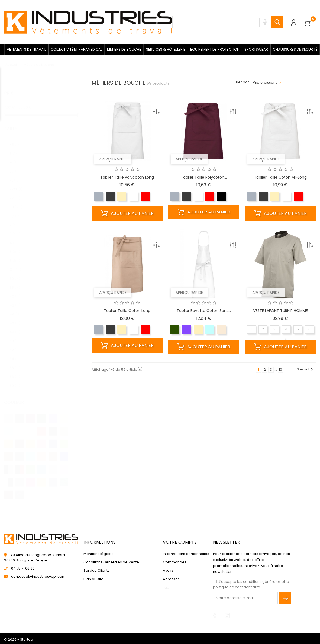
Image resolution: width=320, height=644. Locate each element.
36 (15, 273)
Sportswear (256, 49)
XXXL (16, 184)
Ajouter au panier (127, 213)
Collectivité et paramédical (76, 49)
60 (15, 380)
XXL (15, 193)
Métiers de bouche (124, 49)
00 (16, 202)
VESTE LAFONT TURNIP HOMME (280, 311)
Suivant (306, 369)
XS (14, 139)
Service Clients (96, 571)
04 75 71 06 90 (23, 568)
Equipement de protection (215, 49)
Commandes (175, 562)
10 (280, 369)
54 (15, 354)
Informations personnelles (186, 554)
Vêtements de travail (26, 49)
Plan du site (93, 579)
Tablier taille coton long (127, 311)
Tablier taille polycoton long (127, 177)
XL (14, 175)
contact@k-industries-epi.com (38, 576)
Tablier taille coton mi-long (280, 177)
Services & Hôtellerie (166, 49)
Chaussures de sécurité (295, 49)
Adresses (171, 579)
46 (15, 318)
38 (15, 282)
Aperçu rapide (113, 159)
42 (15, 300)
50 (15, 336)
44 (15, 309)
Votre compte (180, 542)
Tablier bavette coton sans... (204, 311)
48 (15, 327)
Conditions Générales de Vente (111, 562)
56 (15, 362)
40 (15, 291)
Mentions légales (98, 554)
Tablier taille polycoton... (204, 177)
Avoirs (168, 571)
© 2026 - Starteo (19, 640)
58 (15, 371)
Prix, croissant (265, 82)
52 (15, 345)
